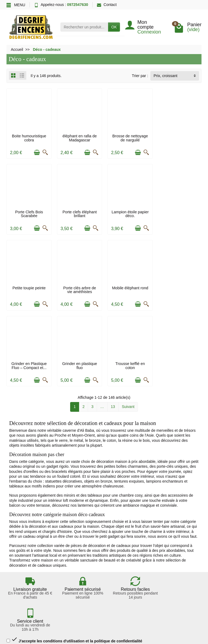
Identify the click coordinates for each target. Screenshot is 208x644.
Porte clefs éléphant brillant (29, 213)
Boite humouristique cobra (29, 138)
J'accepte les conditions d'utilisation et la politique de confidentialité (74, 531)
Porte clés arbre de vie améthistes (179, 213)
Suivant (128, 330)
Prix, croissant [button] (165, 76)
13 (113, 330)
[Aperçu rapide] (45, 152)
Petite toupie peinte (129, 211)
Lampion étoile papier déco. (79, 213)
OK (114, 27)
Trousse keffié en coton (179, 288)
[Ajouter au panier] (36, 152)
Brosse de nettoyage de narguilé (129, 138)
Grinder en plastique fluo (129, 288)
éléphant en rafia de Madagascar (79, 138)
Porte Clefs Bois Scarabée (179, 138)
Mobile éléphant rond (29, 287)
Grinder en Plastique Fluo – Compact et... (79, 288)
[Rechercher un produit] (84, 27)
